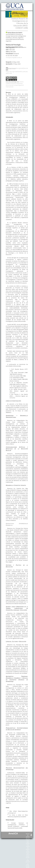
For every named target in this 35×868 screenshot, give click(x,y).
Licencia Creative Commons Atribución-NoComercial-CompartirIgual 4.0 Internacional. (15, 84)
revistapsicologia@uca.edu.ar (14, 58)
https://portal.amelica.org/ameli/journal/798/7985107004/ (17, 68)
